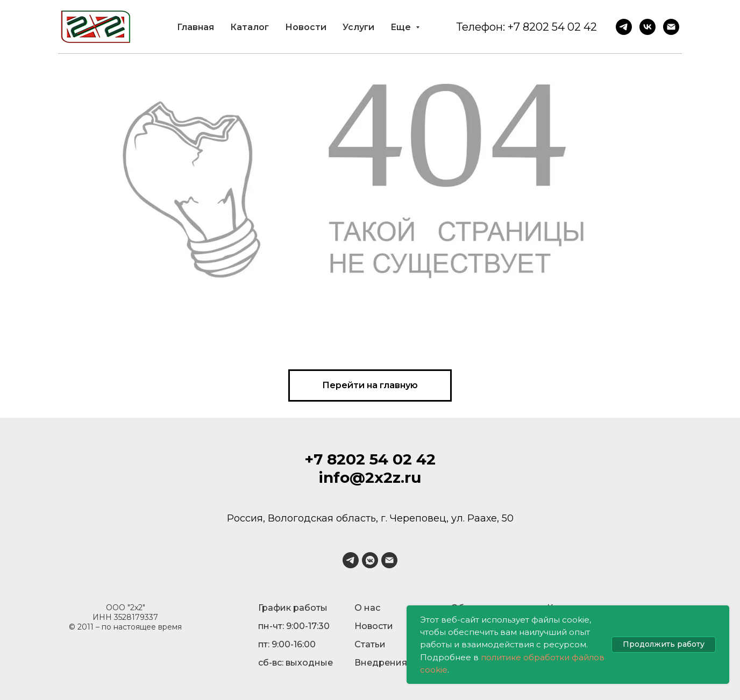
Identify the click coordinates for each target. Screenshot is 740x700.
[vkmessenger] (370, 560)
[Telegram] (624, 27)
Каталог (250, 27)
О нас (367, 608)
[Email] (671, 27)
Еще (402, 27)
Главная (195, 27)
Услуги (358, 27)
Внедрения (381, 663)
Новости (306, 27)
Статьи (370, 644)
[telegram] (351, 560)
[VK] (647, 27)
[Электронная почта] (389, 560)
